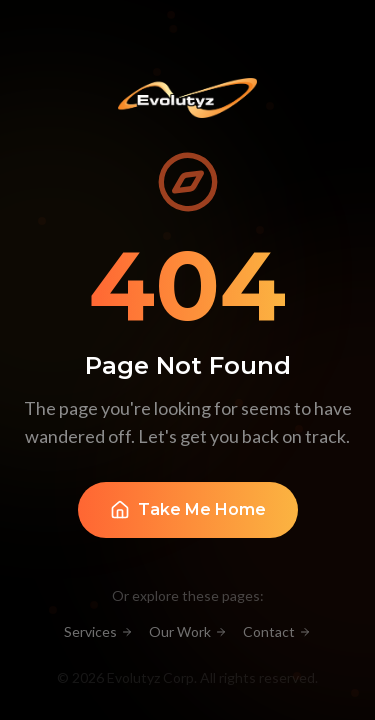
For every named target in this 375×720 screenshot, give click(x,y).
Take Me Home (188, 511)
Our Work (188, 631)
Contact (277, 631)
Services (98, 631)
